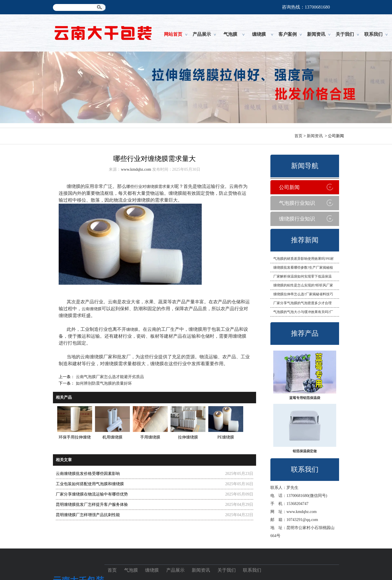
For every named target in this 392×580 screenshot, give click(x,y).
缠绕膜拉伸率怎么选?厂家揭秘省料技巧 (303, 294)
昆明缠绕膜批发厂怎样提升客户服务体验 (92, 505)
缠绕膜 (259, 34)
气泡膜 (230, 34)
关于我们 (345, 34)
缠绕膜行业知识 (297, 219)
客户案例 (288, 34)
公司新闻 (289, 187)
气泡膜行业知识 (297, 203)
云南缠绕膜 (92, 309)
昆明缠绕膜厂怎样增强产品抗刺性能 (88, 515)
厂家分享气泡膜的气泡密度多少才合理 (302, 303)
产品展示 (202, 34)
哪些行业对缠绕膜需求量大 (150, 187)
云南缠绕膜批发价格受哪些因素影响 (88, 474)
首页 (298, 136)
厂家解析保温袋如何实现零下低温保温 (302, 276)
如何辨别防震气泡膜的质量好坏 (103, 383)
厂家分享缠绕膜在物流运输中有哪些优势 (92, 494)
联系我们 (373, 34)
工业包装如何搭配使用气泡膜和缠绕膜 (90, 484)
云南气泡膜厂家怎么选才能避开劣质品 (109, 377)
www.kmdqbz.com (302, 512)
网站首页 (173, 34)
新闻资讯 (316, 34)
